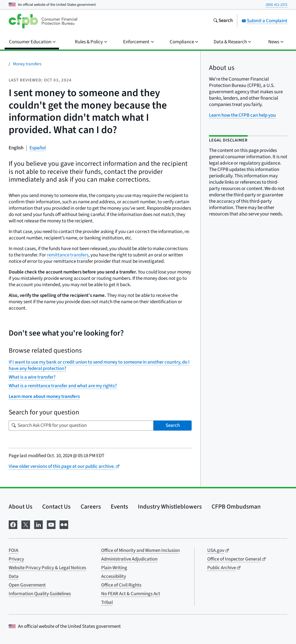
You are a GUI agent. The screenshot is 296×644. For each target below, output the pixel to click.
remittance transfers (68, 255)
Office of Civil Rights (121, 585)
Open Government (27, 585)
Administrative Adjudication (129, 559)
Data (14, 576)
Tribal (107, 602)
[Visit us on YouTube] (51, 524)
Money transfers (27, 64)
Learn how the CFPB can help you (242, 115)
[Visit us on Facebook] (13, 524)
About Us (21, 507)
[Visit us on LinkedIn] (38, 524)
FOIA (13, 550)
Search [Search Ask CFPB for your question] (173, 425)
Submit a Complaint (264, 21)
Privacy (16, 559)
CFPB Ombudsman (236, 507)
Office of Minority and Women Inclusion (140, 550)
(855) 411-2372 (276, 5)
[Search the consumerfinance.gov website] (223, 21)
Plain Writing (114, 568)
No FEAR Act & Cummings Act (131, 594)
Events (119, 507)
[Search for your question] (81, 426)
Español (38, 148)
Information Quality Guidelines (40, 594)
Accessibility (114, 576)
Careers (91, 507)
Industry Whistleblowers (170, 507)
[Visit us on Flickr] (64, 524)
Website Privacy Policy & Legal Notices (47, 568)
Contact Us (56, 507)
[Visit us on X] (26, 524)
